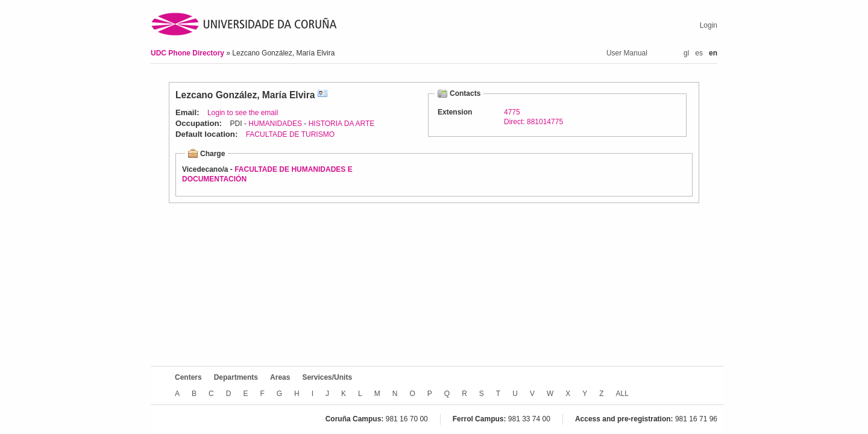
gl (686, 53)
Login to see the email (243, 113)
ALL (622, 394)
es (699, 53)
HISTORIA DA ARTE (342, 124)
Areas (280, 377)
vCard (322, 95)
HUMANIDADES (275, 124)
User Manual (627, 53)
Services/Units (327, 377)
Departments (236, 377)
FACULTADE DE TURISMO (290, 134)
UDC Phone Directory (188, 53)
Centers (188, 377)
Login (709, 25)
